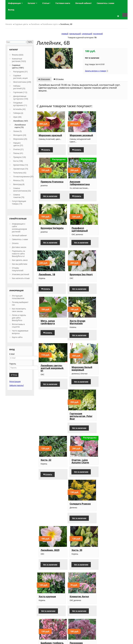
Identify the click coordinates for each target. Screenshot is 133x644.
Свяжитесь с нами (20, 239)
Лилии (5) (17, 131)
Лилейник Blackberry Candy (111, 527)
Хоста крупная (47, 427)
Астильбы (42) (19, 109)
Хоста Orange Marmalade (46, 281)
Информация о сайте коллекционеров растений (19, 228)
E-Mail (12, 354)
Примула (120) (20, 157)
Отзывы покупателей (18, 269)
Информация (15, 3)
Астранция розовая (112, 476)
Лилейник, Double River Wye (80, 576)
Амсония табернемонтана (49, 186)
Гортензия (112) (20, 92)
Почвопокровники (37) (23, 177)
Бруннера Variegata (81, 184)
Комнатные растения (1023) (19, 60)
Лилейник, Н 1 (47, 574)
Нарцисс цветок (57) (18, 144)
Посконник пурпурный (45, 478)
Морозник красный (50, 135)
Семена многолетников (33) (22, 189)
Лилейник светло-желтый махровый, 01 (81, 280)
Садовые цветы (21, 24)
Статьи (46, 3)
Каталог (32, 3)
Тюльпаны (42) (20, 173)
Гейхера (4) (18, 113)
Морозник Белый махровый (111, 281)
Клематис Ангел (79, 427)
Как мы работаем (20, 264)
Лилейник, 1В (47, 233)
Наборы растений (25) (19, 87)
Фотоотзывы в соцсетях (18, 325)
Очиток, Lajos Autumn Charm (109, 331)
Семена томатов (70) (19, 196)
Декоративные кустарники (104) (21, 97)
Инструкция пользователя (18, 297)
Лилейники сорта (50, 24)
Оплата (15, 243)
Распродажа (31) (20, 72)
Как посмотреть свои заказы (19, 310)
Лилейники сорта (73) (20, 126)
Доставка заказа (19, 247)
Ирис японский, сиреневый (79, 527)
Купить (46, 152)
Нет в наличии (110, 152)
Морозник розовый (81, 135)
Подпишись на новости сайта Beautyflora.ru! (19, 254)
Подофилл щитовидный (109, 186)
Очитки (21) (18, 149)
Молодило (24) (20, 135)
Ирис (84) (17, 117)
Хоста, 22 (75, 329)
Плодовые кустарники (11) (20, 104)
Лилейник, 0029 (79, 381)
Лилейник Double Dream (111, 576)
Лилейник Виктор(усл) (77, 478)
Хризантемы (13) (21, 165)
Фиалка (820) (18, 55)
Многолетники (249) (22, 82)
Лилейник (35, 24)
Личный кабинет (19, 235)
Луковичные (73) (21, 169)
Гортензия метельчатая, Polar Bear (50, 332)
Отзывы (59, 79)
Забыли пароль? (17, 385)
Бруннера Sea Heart (81, 233)
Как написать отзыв (21, 278)
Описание (44, 79)
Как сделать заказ (20, 260)
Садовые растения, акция (20, 77)
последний (98, 34)
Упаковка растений (21, 274)
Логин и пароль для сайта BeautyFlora (19, 318)
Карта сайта (17, 337)
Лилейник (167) (21, 121)
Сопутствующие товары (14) (19, 202)
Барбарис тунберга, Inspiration (112, 429)
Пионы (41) (18, 153)
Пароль (13, 364)
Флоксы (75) (18, 180)
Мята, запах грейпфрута (108, 234)
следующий (87, 34)
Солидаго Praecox (49, 381)
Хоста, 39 (106, 381)
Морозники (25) (20, 139)
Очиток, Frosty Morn (51, 525)
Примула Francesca (112, 135)
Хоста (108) (18, 161)
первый (65, 34)
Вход (14, 375)
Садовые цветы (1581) (18, 66)
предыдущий (75, 34)
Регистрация (15, 381)
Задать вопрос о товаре (95, 71)
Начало (9, 24)
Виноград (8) (19, 184)
